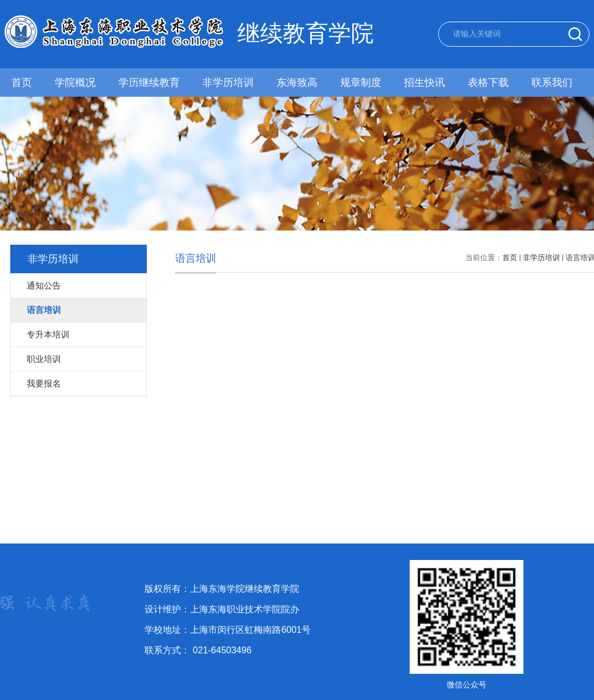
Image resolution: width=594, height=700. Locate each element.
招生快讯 (423, 83)
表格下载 (487, 83)
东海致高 (296, 83)
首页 (22, 83)
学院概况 (75, 83)
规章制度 (360, 83)
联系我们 (551, 83)
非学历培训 (228, 83)
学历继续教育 (148, 83)
